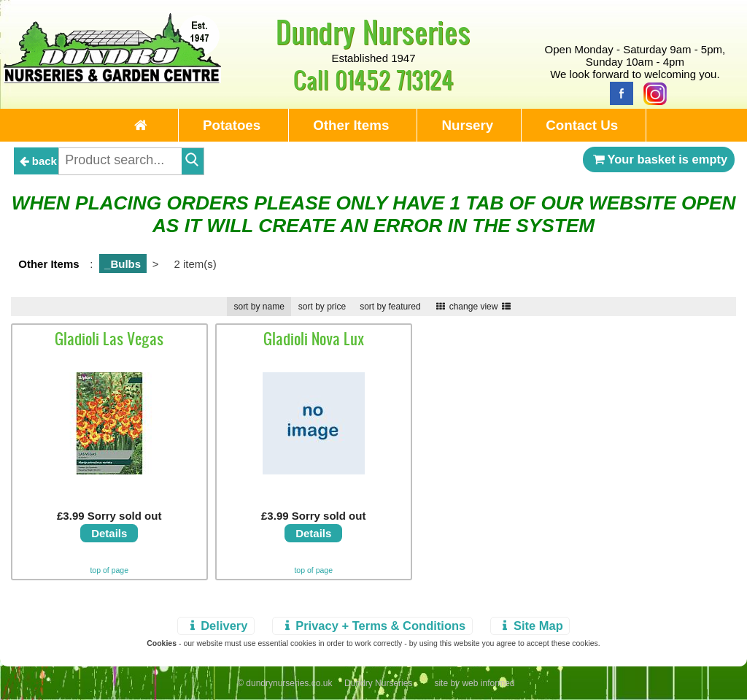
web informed (488, 683)
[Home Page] (112, 79)
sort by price (322, 307)
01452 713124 (394, 79)
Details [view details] (109, 533)
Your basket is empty (659, 159)
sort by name (259, 307)
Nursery (467, 125)
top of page (109, 570)
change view (474, 307)
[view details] (109, 470)
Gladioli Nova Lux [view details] (314, 339)
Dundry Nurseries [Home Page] (373, 31)
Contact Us (582, 125)
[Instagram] (651, 92)
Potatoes (232, 125)
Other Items (351, 125)
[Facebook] (618, 92)
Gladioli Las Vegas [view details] (109, 339)
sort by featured (390, 307)
